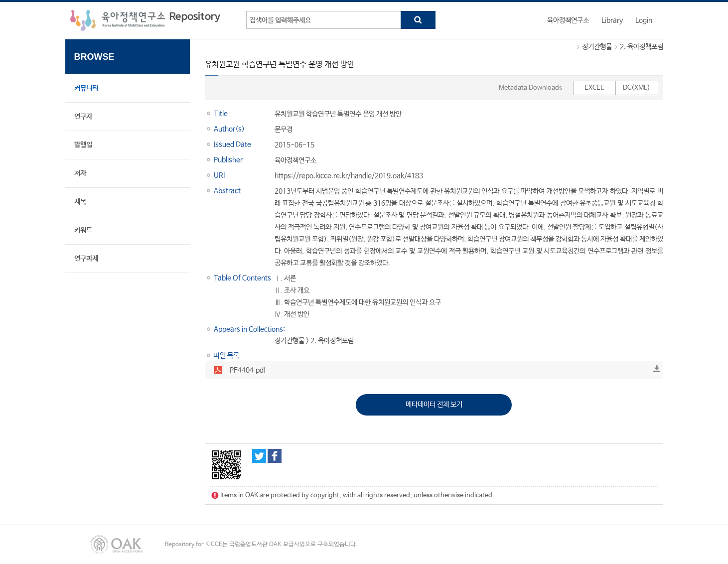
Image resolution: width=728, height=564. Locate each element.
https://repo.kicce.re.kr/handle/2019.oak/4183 (349, 176)
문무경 (284, 130)
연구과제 (86, 259)
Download (657, 369)
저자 (80, 173)
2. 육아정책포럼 (642, 47)
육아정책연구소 (568, 20)
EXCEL (594, 88)
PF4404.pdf (248, 370)
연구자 (83, 117)
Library (612, 20)
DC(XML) (637, 88)
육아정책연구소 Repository (145, 20)
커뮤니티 (86, 88)
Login (644, 20)
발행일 (83, 145)
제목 (80, 202)
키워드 (83, 230)
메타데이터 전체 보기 (434, 405)
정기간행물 (597, 47)
